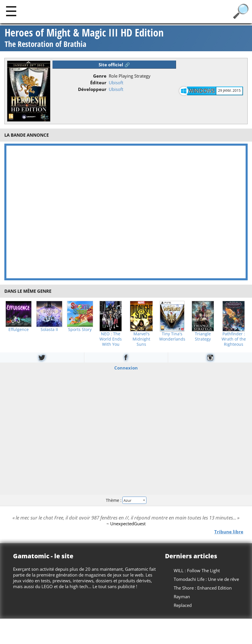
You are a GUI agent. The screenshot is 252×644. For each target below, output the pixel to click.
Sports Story (80, 330)
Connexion (126, 367)
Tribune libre (229, 531)
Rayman (182, 597)
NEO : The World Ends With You (111, 339)
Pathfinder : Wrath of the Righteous (234, 339)
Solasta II (49, 330)
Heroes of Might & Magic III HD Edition (84, 38)
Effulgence (19, 330)
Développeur (92, 89)
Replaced (183, 605)
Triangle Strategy (203, 336)
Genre (100, 76)
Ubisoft (116, 83)
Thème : (126, 500)
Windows (202, 91)
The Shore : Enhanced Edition (203, 588)
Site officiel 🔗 (114, 65)
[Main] (11, 11)
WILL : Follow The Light (197, 570)
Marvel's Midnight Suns (141, 339)
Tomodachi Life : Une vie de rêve (206, 579)
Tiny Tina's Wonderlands (172, 336)
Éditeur (98, 83)
